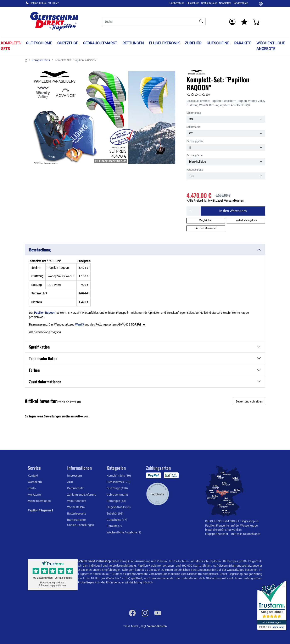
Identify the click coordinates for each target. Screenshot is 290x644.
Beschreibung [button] (40, 250)
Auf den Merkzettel (206, 228)
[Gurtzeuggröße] (226, 148)
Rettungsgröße (195, 170)
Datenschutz (75, 488)
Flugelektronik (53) (119, 507)
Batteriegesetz (77, 513)
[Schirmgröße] (226, 119)
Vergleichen (206, 220)
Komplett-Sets (11, 46)
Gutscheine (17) (117, 520)
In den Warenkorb (233, 211)
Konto (32, 488)
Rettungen (133, 43)
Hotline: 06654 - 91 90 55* (45, 3)
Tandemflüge (241, 3)
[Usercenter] (232, 22)
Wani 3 (79, 324)
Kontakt (33, 476)
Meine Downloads (39, 501)
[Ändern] (261, 4)
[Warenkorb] (256, 22)
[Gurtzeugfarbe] (226, 162)
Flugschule (193, 3)
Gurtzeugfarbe (194, 155)
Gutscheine (218, 43)
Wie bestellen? (76, 507)
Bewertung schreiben (249, 401)
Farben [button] (34, 370)
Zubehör (193, 43)
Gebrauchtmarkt (100, 43)
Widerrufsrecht (77, 501)
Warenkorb (35, 482)
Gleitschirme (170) (118, 482)
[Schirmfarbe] (226, 133)
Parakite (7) (114, 526)
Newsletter (225, 3)
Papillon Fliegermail (40, 510)
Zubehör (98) (115, 513)
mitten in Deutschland (245, 534)
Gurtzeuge (68, 43)
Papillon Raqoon (45, 313)
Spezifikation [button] (39, 347)
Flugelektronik (164, 43)
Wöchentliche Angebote (271, 46)
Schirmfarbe (193, 127)
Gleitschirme (39, 43)
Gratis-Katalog (209, 3)
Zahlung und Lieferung (82, 495)
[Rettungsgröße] (226, 176)
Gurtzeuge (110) (117, 488)
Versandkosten (157, 626)
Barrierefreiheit (77, 520)
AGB (70, 482)
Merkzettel (35, 495)
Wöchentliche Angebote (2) (124, 532)
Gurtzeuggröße (195, 141)
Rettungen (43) (116, 501)
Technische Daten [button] (43, 358)
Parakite (243, 43)
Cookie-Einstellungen (81, 525)
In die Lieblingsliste (246, 220)
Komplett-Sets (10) (119, 476)
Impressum (74, 476)
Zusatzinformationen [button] (45, 382)
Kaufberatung (177, 3)
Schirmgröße (194, 113)
